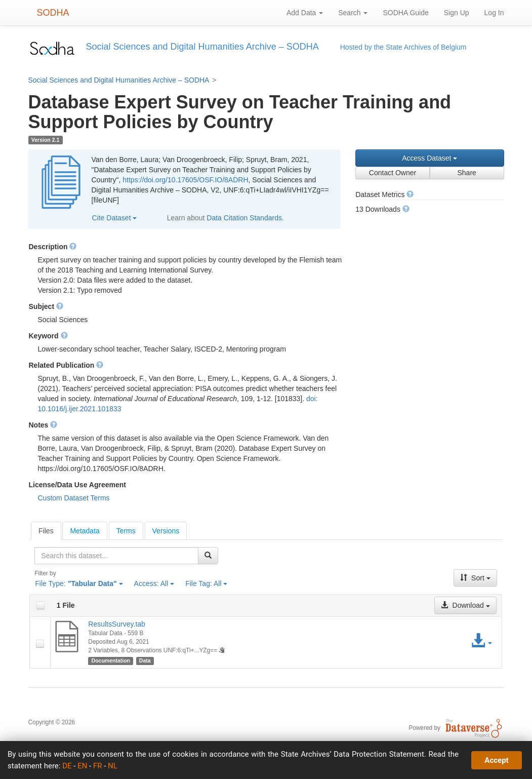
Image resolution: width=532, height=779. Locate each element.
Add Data (305, 13)
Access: (154, 583)
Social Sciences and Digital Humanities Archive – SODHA (119, 80)
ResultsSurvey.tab (117, 624)
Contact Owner (393, 173)
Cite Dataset (115, 218)
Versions (166, 531)
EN (82, 766)
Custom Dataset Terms (74, 498)
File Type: (79, 583)
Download (465, 605)
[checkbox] (40, 605)
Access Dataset (429, 158)
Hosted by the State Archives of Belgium (403, 47)
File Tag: (206, 583)
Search (353, 13)
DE (67, 766)
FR (98, 766)
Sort (475, 578)
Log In (494, 13)
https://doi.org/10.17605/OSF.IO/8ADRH (185, 180)
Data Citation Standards (244, 218)
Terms (126, 531)
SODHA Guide (405, 13)
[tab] (46, 531)
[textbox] (116, 556)
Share (466, 173)
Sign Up (457, 13)
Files (46, 531)
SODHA (53, 13)
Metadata (85, 531)
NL (113, 766)
